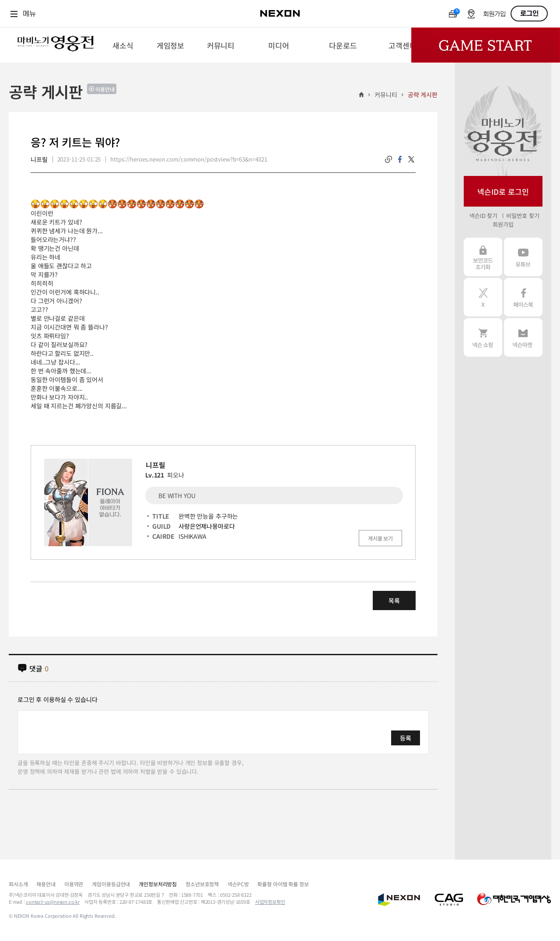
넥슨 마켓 (523, 337)
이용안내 (105, 89)
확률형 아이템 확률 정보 (283, 884)
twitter (411, 159)
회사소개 (18, 884)
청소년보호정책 (202, 884)
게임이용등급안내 (111, 884)
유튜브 (523, 257)
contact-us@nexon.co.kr (53, 902)
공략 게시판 (423, 95)
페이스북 (523, 297)
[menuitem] (123, 45)
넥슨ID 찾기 (483, 216)
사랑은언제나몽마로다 (207, 526)
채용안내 (46, 884)
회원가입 (494, 14)
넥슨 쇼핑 (483, 337)
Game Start (486, 45)
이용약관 (74, 884)
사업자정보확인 (270, 902)
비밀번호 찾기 (523, 216)
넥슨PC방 (238, 884)
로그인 (529, 14)
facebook (400, 159)
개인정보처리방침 (158, 884)
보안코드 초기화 (483, 257)
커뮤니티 (386, 95)
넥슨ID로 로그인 (503, 191)
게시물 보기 (380, 538)
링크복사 (388, 159)
